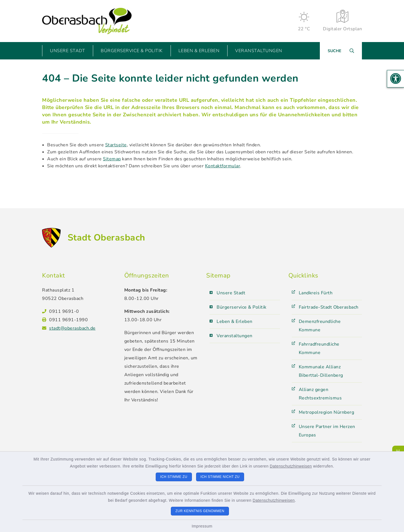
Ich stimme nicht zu (220, 477)
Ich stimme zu (174, 477)
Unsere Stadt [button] (67, 51)
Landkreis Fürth (316, 293)
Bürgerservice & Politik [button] (132, 51)
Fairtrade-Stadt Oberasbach (329, 307)
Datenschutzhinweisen (291, 466)
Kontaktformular (223, 166)
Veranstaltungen (235, 336)
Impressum (202, 526)
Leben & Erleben (235, 321)
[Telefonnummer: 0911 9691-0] (82, 311)
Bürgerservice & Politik (242, 307)
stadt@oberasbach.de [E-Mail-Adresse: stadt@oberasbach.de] (72, 328)
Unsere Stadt (231, 293)
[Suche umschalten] (341, 51)
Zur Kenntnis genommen (200, 511)
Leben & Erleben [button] (199, 51)
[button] (396, 79)
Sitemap (112, 159)
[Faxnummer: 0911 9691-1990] (82, 320)
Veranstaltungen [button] (259, 51)
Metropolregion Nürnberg (327, 412)
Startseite (116, 145)
